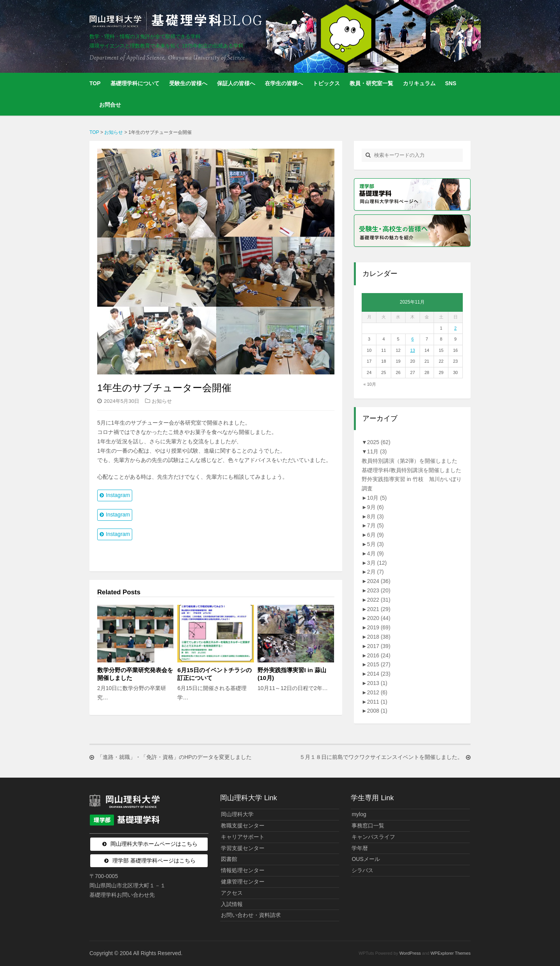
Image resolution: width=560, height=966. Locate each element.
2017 (379, 646)
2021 (379, 609)
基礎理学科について (135, 83)
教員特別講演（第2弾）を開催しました (409, 461)
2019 (379, 627)
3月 (377, 563)
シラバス (362, 870)
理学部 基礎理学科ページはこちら (154, 861)
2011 (377, 702)
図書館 (229, 859)
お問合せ (110, 105)
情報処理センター (243, 870)
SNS (451, 83)
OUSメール (366, 859)
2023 (379, 590)
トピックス (326, 83)
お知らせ (162, 401)
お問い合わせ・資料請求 (251, 915)
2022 (379, 600)
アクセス (232, 893)
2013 (377, 683)
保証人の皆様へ (236, 83)
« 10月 (370, 384)
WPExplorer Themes (451, 953)
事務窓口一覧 (368, 825)
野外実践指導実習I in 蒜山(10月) (292, 674)
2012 (377, 692)
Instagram (118, 495)
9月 (375, 507)
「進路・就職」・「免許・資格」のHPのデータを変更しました (174, 757)
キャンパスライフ (373, 837)
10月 (377, 498)
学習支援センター (243, 848)
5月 (375, 544)
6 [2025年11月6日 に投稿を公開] (413, 339)
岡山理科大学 (237, 814)
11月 (377, 451)
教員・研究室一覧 (371, 83)
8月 (375, 516)
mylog (359, 814)
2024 (379, 581)
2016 (379, 655)
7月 (375, 525)
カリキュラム (419, 83)
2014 (379, 674)
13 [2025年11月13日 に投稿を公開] (413, 350)
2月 (375, 572)
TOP (95, 83)
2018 (379, 637)
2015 (379, 664)
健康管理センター (243, 882)
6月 (375, 535)
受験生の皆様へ (188, 83)
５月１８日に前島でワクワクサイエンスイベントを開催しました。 (381, 757)
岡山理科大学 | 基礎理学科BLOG (177, 21)
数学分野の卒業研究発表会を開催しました (135, 674)
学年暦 (360, 848)
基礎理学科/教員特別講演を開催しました (411, 470)
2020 (379, 618)
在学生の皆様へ (284, 83)
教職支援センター (243, 825)
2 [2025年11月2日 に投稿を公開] (455, 328)
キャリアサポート (243, 837)
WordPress (410, 953)
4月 (375, 553)
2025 (379, 442)
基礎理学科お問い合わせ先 (122, 895)
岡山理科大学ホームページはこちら (154, 844)
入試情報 (232, 904)
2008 (377, 711)
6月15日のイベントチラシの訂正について (214, 674)
